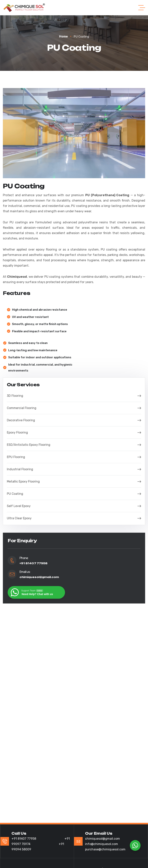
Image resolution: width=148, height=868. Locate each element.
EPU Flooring (74, 457)
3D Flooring (74, 396)
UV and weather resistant (30, 317)
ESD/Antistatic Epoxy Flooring (74, 445)
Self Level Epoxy (74, 506)
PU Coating (74, 494)
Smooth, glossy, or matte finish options (40, 324)
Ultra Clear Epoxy (74, 518)
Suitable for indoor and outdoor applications (40, 357)
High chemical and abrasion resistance (40, 310)
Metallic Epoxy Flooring (74, 481)
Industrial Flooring (74, 469)
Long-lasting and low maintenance (33, 350)
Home (65, 36)
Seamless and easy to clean (28, 343)
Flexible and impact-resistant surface (39, 331)
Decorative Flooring (74, 420)
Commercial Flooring (74, 408)
